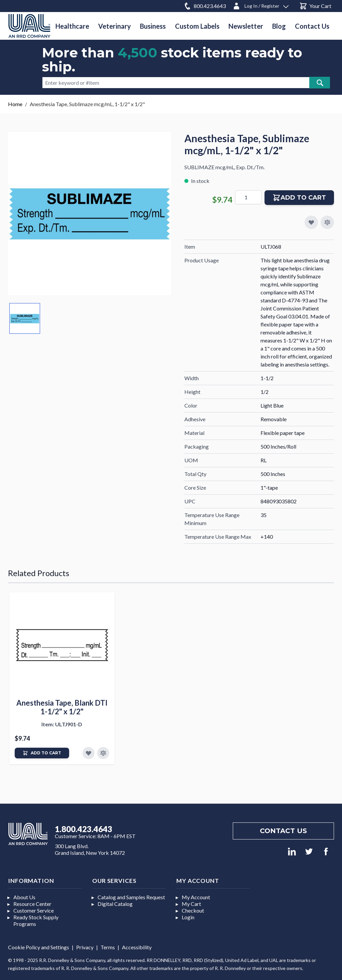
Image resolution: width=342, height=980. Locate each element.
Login (188, 917)
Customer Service (34, 910)
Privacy (85, 947)
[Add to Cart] (42, 753)
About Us (24, 897)
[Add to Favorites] (89, 753)
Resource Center (32, 904)
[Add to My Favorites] (311, 222)
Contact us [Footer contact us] (283, 831)
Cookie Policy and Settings (39, 947)
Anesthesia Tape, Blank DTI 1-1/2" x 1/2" (62, 707)
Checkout (193, 910)
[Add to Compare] (327, 222)
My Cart (191, 904)
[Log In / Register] (261, 5)
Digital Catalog (115, 904)
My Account (196, 897)
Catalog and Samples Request (131, 897)
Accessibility (137, 947)
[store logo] (29, 26)
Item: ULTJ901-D (62, 724)
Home (15, 104)
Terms (108, 947)
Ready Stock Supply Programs (36, 920)
